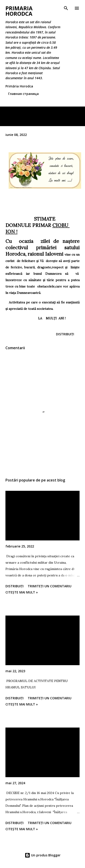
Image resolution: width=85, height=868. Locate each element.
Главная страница (23, 94)
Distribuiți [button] (65, 334)
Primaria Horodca (19, 11)
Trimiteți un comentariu (50, 586)
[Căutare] (66, 8)
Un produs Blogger (43, 855)
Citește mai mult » (22, 592)
